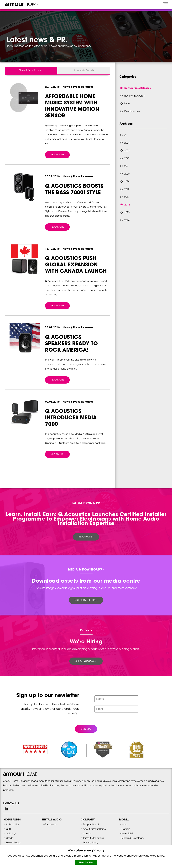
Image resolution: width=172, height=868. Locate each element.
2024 (127, 143)
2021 (127, 166)
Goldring (11, 834)
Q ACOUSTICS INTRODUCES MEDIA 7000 (71, 418)
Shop (124, 825)
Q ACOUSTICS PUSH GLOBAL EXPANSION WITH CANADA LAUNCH (76, 265)
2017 (127, 197)
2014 (127, 220)
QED (8, 829)
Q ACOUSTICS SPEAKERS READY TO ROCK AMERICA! (71, 344)
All (126, 135)
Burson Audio (13, 843)
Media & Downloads (133, 838)
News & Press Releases (31, 71)
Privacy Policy (91, 843)
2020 (127, 174)
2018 (127, 189)
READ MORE (57, 155)
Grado (10, 838)
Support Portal (91, 825)
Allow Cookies (86, 862)
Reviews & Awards (84, 71)
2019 (127, 182)
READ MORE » (86, 537)
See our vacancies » (86, 661)
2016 (127, 205)
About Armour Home (94, 829)
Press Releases (132, 111)
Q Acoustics (12, 825)
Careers (126, 829)
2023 (127, 151)
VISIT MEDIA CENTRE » (86, 600)
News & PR (127, 834)
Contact (88, 834)
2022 (127, 158)
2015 (127, 213)
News (127, 104)
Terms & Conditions (93, 838)
